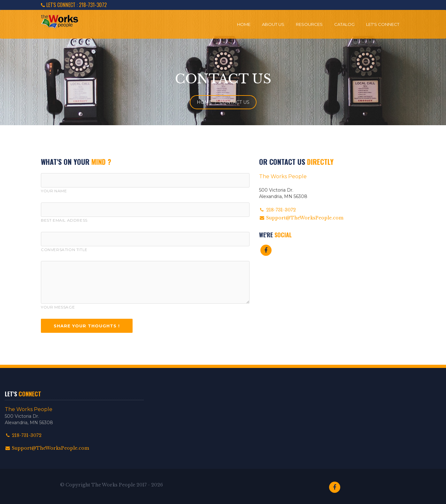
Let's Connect (383, 24)
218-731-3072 (23, 435)
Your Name (54, 191)
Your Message (58, 307)
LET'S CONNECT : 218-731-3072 (74, 5)
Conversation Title (64, 250)
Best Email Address (64, 220)
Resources (309, 24)
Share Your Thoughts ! (87, 326)
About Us (273, 24)
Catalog (344, 24)
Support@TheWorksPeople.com (301, 218)
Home (244, 24)
